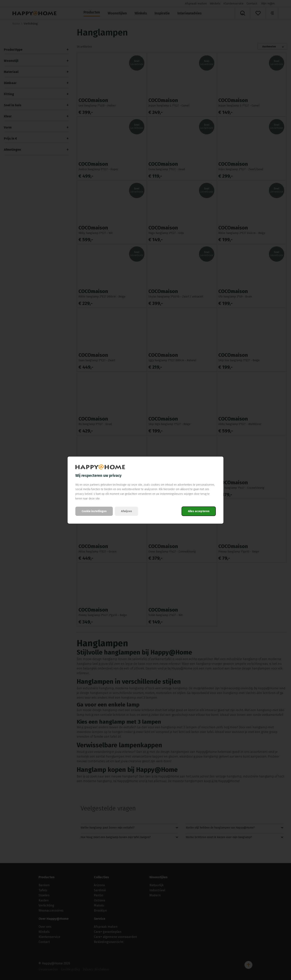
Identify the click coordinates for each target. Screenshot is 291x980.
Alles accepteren (199, 511)
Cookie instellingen (94, 511)
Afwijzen (126, 511)
